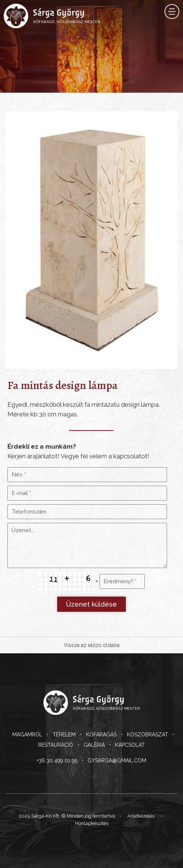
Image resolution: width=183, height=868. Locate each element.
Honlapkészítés (92, 823)
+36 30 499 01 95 (57, 760)
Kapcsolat (130, 745)
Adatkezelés (141, 816)
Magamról (27, 735)
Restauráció (56, 745)
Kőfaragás (101, 735)
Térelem (64, 735)
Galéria (94, 745)
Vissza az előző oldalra (92, 645)
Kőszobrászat (148, 735)
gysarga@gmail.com (117, 760)
